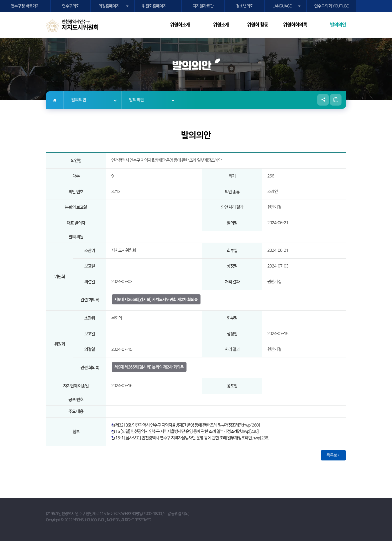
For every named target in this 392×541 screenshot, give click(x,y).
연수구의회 (71, 6)
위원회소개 (180, 25)
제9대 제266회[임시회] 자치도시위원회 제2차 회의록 (156, 299)
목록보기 (333, 455)
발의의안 (338, 25)
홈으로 (55, 100)
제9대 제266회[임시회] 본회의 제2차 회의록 (149, 367)
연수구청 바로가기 (25, 6)
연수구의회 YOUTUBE (331, 6)
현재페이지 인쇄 (336, 100)
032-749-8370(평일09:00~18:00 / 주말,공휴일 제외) (151, 514)
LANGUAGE (282, 6)
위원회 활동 (257, 25)
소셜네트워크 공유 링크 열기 (323, 100)
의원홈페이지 (109, 6)
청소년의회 (245, 6)
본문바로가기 (0, 0)
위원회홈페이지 (154, 6)
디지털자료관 (203, 6)
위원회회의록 (295, 25)
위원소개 (221, 25)
